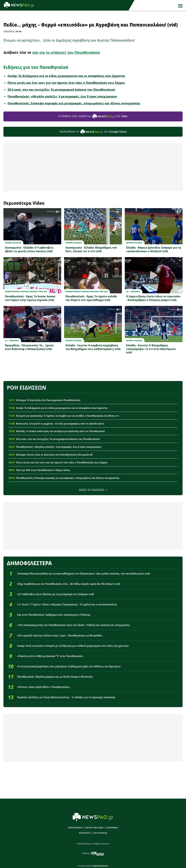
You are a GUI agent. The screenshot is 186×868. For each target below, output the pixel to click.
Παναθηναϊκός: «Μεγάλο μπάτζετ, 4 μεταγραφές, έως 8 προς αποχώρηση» (62, 96)
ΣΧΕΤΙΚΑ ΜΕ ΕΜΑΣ (94, 828)
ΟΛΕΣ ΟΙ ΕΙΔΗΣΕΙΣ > (93, 490)
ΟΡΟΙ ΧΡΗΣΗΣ (100, 833)
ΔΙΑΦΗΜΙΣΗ (112, 828)
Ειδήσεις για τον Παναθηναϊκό (36, 67)
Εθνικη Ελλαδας (13, 243)
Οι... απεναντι (133, 292)
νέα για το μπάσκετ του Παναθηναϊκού (66, 53)
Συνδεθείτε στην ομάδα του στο (93, 116)
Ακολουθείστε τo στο (93, 132)
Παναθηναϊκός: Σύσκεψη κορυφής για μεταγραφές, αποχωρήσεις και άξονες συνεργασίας (74, 103)
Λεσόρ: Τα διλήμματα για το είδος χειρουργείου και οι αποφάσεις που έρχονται (66, 76)
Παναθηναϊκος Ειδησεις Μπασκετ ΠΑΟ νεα (26, 292)
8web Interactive (101, 866)
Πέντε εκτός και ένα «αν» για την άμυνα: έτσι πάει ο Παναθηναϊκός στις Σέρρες (66, 83)
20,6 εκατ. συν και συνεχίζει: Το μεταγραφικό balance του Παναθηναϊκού (61, 90)
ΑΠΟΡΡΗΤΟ (85, 833)
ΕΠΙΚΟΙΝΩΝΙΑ (75, 828)
